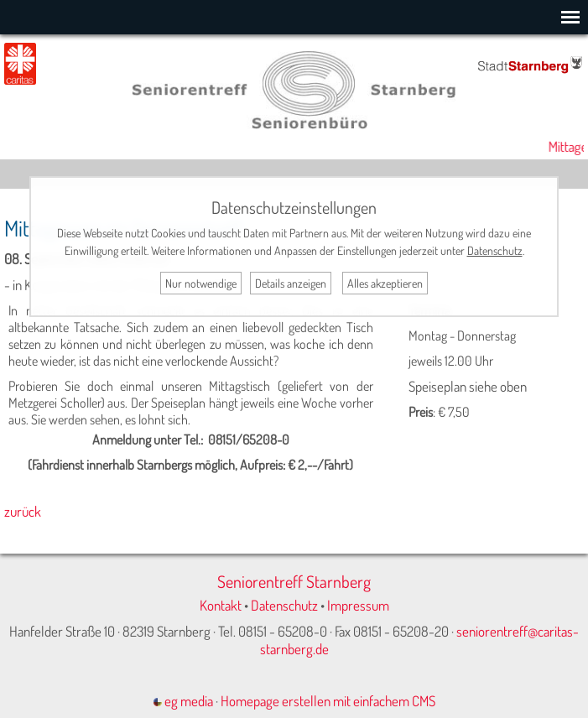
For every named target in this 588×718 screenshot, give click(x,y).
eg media (183, 701)
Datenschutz (284, 605)
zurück (23, 511)
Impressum (358, 605)
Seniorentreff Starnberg (294, 581)
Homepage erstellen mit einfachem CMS (328, 701)
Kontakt (221, 605)
